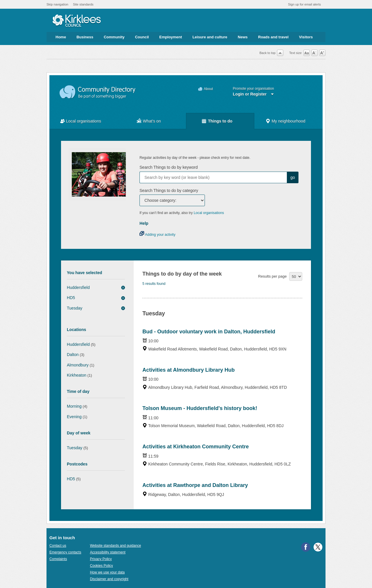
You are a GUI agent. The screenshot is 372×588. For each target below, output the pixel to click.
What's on (152, 121)
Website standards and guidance (115, 546)
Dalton (73, 355)
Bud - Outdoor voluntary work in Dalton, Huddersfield (209, 332)
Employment (171, 37)
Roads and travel (273, 37)
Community (114, 37)
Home (61, 37)
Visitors (306, 37)
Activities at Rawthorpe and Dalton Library (195, 485)
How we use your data (107, 572)
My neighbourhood (288, 121)
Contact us (58, 546)
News (243, 37)
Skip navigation (57, 4)
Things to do (220, 121)
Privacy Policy (101, 559)
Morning (74, 406)
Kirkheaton (77, 375)
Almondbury (78, 365)
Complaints (58, 559)
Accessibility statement (108, 552)
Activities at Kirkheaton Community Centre (196, 447)
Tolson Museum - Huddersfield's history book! (200, 408)
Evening (74, 417)
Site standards (83, 4)
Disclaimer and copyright (109, 579)
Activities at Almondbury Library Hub (188, 370)
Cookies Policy (101, 566)
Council (142, 37)
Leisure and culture (210, 37)
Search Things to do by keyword (169, 167)
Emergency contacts (65, 552)
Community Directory (98, 92)
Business (85, 37)
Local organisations (84, 121)
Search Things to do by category (169, 190)
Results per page (272, 276)
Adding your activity (157, 235)
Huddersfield (78, 287)
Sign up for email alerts (304, 4)
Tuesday (75, 308)
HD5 (71, 298)
